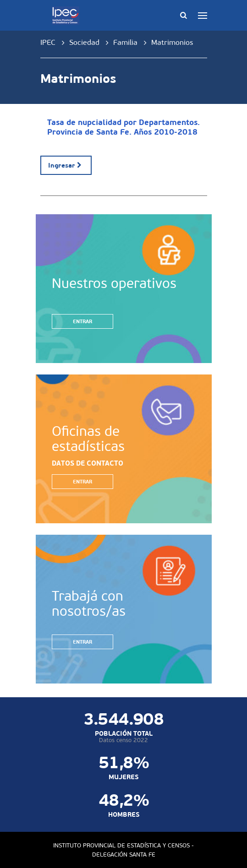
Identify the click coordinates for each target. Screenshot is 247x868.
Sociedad (84, 42)
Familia (125, 42)
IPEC (48, 42)
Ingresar (66, 165)
